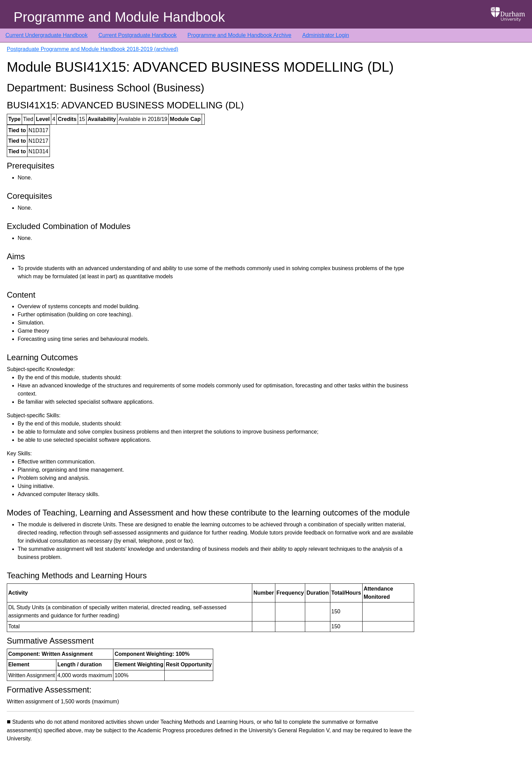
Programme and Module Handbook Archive (239, 35)
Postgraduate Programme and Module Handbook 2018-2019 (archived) (93, 49)
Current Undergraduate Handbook (47, 35)
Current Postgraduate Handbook (137, 35)
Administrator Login (326, 35)
